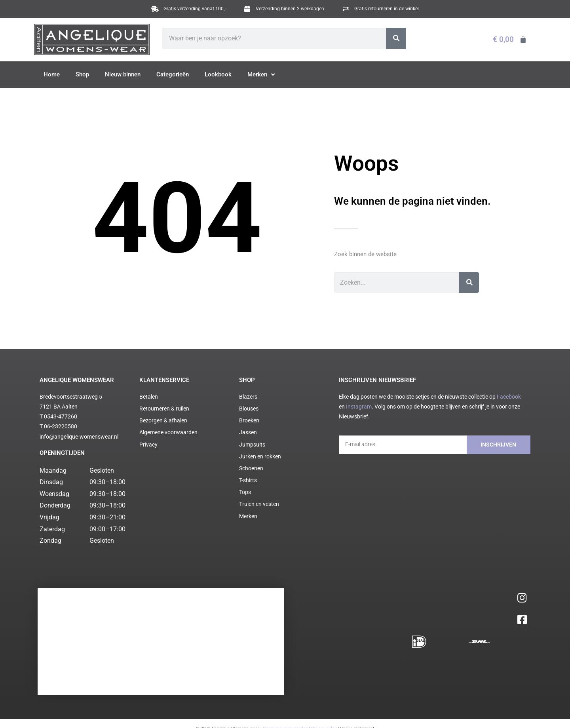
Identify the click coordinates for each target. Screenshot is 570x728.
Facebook (509, 397)
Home (52, 74)
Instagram (359, 407)
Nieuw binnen (123, 74)
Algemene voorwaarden (285, 656)
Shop (82, 74)
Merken (261, 75)
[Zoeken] (396, 38)
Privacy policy (324, 656)
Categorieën (173, 74)
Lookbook (218, 74)
